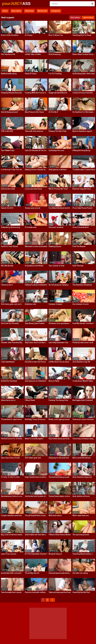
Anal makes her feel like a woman (36, 535)
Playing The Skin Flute (57, 131)
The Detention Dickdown (82, 285)
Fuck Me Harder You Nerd (83, 323)
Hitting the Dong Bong (81, 150)
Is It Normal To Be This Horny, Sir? (12, 170)
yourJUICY (8, 4)
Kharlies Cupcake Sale (82, 189)
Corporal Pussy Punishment (84, 93)
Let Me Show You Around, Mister (60, 362)
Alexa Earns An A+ (8, 400)
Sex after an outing (80, 573)
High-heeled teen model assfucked (36, 477)
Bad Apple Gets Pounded (83, 400)
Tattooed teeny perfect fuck (60, 592)
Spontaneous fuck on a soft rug (12, 496)
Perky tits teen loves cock (83, 343)
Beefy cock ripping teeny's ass (60, 419)
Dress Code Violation (10, 35)
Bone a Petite (54, 381)
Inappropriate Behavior (58, 93)
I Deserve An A (7, 285)
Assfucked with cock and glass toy (12, 573)
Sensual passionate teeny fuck (60, 573)
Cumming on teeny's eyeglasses (84, 439)
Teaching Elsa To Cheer (82, 35)
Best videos (16, 11)
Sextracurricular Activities (83, 419)
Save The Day (78, 266)
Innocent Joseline (56, 227)
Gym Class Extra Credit (10, 458)
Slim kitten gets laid (33, 458)
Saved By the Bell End (81, 592)
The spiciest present (81, 535)
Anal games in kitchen (58, 170)
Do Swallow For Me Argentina (84, 112)
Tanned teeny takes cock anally (60, 496)
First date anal (31, 227)
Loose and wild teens (33, 189)
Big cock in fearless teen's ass (12, 535)
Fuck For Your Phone (9, 246)
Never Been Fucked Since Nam (84, 54)
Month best (42, 11)
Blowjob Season (55, 554)
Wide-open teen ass (81, 515)
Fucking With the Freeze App (36, 93)
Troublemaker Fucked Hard (84, 170)
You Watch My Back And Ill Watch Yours (60, 208)
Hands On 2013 (7, 208)
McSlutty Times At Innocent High (36, 419)
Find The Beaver (79, 246)
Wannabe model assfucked (36, 246)
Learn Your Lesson (9, 554)
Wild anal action (55, 515)
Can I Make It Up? (8, 150)
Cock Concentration (81, 227)
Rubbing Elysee (55, 246)
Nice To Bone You (56, 35)
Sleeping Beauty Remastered (12, 93)
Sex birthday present (9, 112)
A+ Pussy (29, 35)
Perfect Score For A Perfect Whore (12, 439)
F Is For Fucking (55, 74)
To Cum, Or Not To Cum (10, 477)
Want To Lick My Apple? (34, 439)
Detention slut (30, 304)
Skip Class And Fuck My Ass (36, 343)
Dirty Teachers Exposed (82, 477)
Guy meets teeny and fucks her (60, 439)
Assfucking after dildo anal (84, 74)
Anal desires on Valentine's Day (36, 381)
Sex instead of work (80, 304)
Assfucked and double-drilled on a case (36, 496)
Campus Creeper (55, 304)
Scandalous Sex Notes (34, 266)
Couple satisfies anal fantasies (12, 515)
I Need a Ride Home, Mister (60, 535)
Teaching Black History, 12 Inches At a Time (84, 554)
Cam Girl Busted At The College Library (36, 150)
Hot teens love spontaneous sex (60, 323)
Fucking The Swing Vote (58, 400)
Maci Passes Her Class (34, 112)
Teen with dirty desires (34, 131)
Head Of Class (31, 74)
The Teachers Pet (8, 54)
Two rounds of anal (56, 266)
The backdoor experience (11, 419)
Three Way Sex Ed (32, 573)
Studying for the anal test (59, 458)
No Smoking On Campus (59, 285)
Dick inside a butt (8, 189)
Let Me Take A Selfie (33, 54)
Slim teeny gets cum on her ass (12, 304)
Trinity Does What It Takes (83, 381)
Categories (56, 11)
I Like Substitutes (8, 362)
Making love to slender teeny (36, 170)
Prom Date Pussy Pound (82, 208)
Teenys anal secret (32, 208)
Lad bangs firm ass (56, 150)
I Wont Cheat (30, 400)
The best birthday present (59, 477)
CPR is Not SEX (7, 131)
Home (5, 11)
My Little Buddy (7, 266)
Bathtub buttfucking (9, 74)
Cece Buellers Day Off (81, 362)
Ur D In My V (53, 112)
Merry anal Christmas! (82, 458)
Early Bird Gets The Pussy (35, 362)
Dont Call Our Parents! (10, 323)
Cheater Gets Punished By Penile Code (12, 343)
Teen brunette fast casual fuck (12, 592)
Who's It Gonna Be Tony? (58, 189)
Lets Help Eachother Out (58, 343)
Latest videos (88, 18)
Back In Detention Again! (82, 131)
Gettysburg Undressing (10, 227)
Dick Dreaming (55, 54)
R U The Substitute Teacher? (36, 554)
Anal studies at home (81, 496)
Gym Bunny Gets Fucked (35, 323)
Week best (29, 11)
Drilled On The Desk (9, 381)
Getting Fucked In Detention (36, 285)
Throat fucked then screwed (36, 515)
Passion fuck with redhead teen (36, 592)
